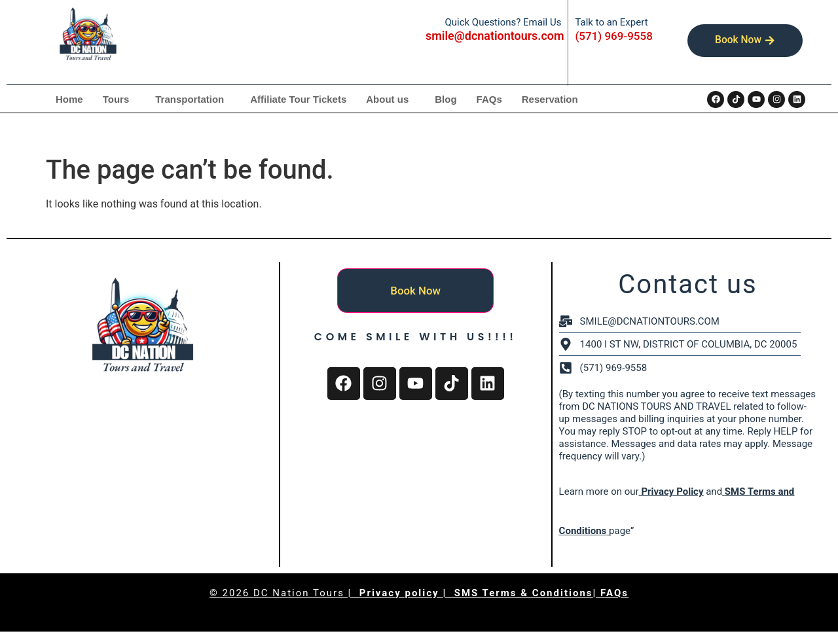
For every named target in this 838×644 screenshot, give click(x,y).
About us (387, 99)
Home (69, 99)
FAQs (489, 99)
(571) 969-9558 (613, 36)
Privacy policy (401, 593)
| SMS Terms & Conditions (518, 593)
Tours (116, 99)
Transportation (190, 99)
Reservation (550, 99)
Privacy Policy (671, 492)
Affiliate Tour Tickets (298, 99)
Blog (446, 99)
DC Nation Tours (299, 593)
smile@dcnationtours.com (495, 36)
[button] (119, 99)
